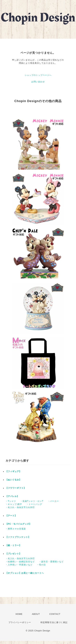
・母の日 (41, 565)
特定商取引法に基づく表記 (54, 622)
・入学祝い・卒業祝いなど (19, 565)
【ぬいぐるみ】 (13, 480)
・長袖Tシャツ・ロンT (32, 501)
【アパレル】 (12, 496)
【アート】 (11, 516)
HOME (19, 614)
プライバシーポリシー (20, 622)
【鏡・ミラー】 (13, 545)
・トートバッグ (34, 504)
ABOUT (36, 614)
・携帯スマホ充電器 (16, 529)
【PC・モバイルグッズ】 (18, 524)
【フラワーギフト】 (16, 488)
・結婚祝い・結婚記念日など (20, 562)
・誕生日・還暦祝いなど (51, 562)
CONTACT (55, 614)
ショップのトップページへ (38, 75)
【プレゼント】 (13, 554)
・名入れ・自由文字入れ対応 (20, 507)
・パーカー (53, 501)
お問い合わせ (38, 82)
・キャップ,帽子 (14, 504)
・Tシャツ (11, 501)
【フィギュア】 (13, 471)
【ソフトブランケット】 (18, 537)
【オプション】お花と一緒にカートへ (25, 573)
